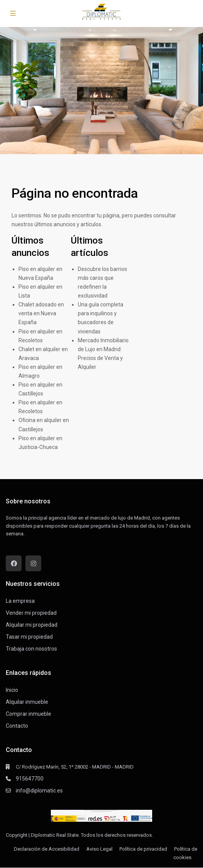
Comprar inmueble (29, 714)
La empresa (20, 601)
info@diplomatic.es (39, 791)
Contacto (17, 726)
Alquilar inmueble (27, 702)
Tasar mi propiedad (29, 637)
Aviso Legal (99, 849)
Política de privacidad (143, 849)
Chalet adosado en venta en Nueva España (41, 313)
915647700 (30, 779)
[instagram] (33, 563)
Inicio (12, 690)
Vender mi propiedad (31, 613)
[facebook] (14, 563)
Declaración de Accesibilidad (47, 849)
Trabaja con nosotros (31, 649)
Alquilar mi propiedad (32, 625)
